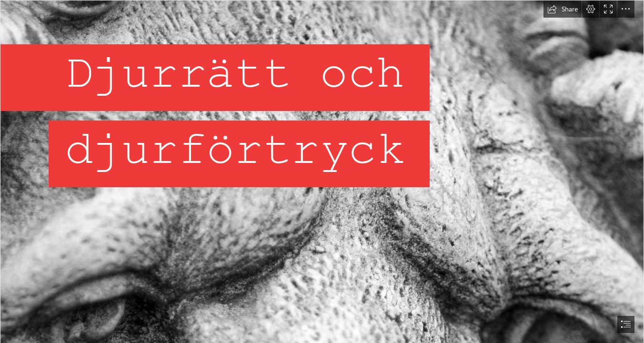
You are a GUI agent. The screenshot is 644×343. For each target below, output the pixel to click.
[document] (322, 171)
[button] (563, 9)
